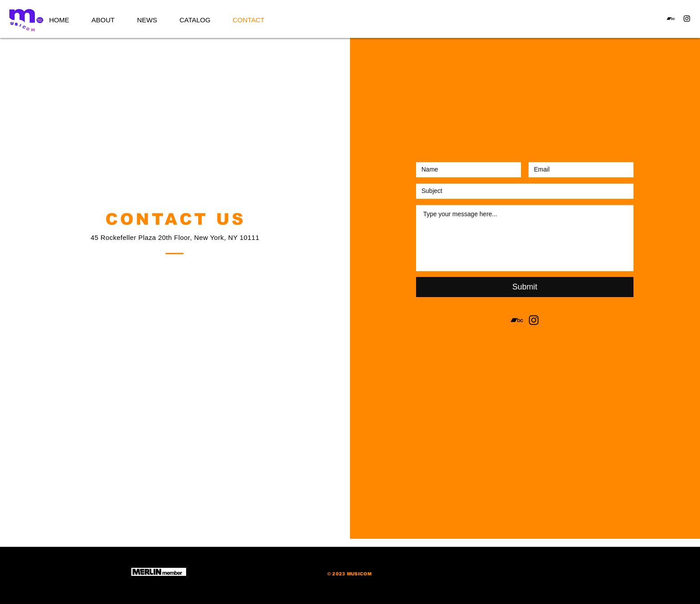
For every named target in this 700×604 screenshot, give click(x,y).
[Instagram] (687, 19)
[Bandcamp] (671, 19)
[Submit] (525, 287)
